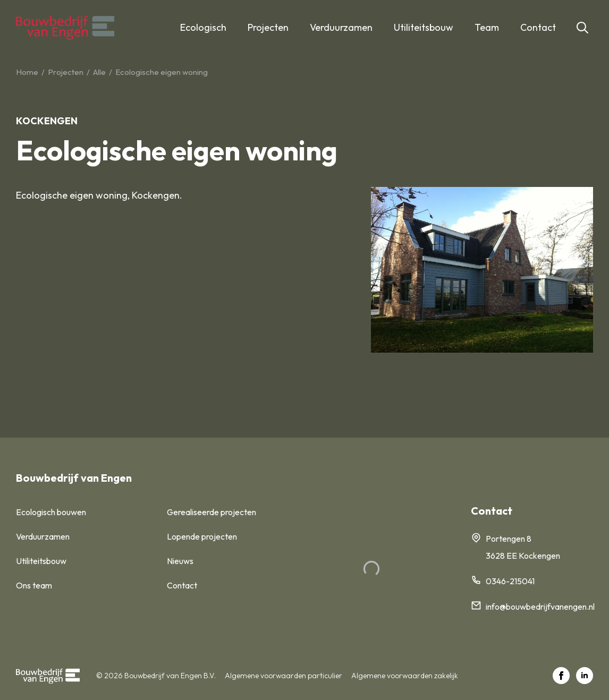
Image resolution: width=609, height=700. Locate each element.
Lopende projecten (202, 536)
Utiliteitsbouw (424, 27)
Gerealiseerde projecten (212, 512)
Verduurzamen (341, 27)
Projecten (268, 27)
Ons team (34, 585)
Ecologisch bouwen (51, 512)
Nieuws (180, 561)
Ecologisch (203, 27)
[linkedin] (585, 676)
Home (27, 72)
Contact (538, 27)
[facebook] (561, 676)
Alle (99, 72)
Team (487, 27)
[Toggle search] (582, 28)
